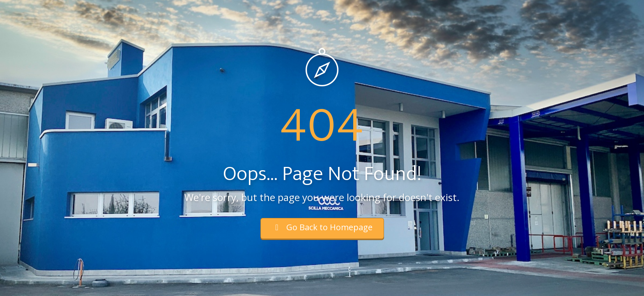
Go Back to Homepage (322, 227)
